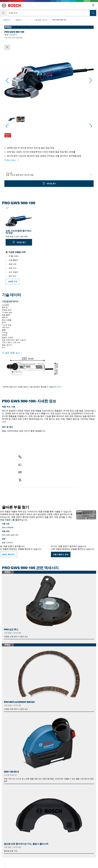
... (28, 20)
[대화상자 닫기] (7, 47)
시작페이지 (6, 20)
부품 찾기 (24, 493)
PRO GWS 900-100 (59, 20)
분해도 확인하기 (9, 554)
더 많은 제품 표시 (11, 353)
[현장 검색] (93, 13)
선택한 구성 (12, 282)
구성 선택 (9, 173)
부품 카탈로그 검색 (61, 554)
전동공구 (19, 20)
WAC (59, 387)
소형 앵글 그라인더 (41, 20)
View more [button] (10, 160)
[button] (91, 80)
